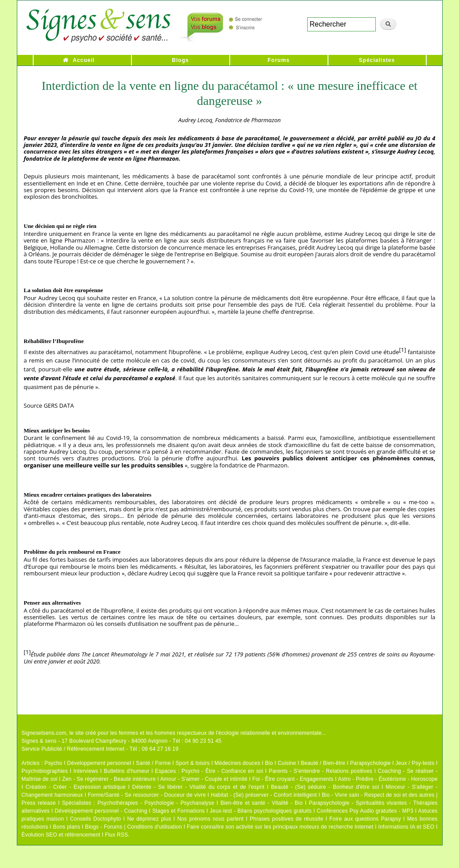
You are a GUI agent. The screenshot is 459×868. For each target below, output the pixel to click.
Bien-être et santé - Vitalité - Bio (262, 803)
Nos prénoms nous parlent (210, 819)
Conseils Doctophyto (95, 819)
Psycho (53, 763)
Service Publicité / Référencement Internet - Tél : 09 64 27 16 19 (100, 749)
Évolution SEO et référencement (61, 835)
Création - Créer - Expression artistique (76, 787)
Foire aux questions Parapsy (365, 819)
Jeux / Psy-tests (415, 763)
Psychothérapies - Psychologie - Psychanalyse (156, 803)
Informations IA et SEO (406, 827)
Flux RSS (116, 835)
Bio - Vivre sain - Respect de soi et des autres (378, 795)
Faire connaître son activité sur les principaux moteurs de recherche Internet (280, 827)
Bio (269, 763)
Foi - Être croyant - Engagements (293, 779)
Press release (39, 803)
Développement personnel (99, 763)
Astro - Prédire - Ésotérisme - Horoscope (388, 779)
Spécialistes (377, 60)
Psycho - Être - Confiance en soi (222, 771)
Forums (278, 60)
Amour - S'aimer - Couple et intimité (204, 779)
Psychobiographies (45, 771)
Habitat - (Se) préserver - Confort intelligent (264, 795)
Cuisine (287, 763)
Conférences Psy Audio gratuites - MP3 (365, 811)
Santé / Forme (153, 763)
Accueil (84, 60)
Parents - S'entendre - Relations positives (320, 771)
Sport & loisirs (193, 763)
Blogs (180, 60)
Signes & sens (39, 741)
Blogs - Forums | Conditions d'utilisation (133, 827)
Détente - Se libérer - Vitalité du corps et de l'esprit (199, 787)
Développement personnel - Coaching (101, 811)
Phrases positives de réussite (286, 819)
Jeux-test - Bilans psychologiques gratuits (261, 811)
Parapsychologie (370, 763)
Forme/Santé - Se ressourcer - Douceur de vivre (147, 795)
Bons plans (67, 827)
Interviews (86, 771)
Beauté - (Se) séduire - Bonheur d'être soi (325, 787)
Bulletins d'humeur (126, 771)
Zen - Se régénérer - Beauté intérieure (109, 779)
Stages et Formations (179, 811)
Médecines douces (237, 763)
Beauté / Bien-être (323, 763)
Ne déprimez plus (149, 819)
